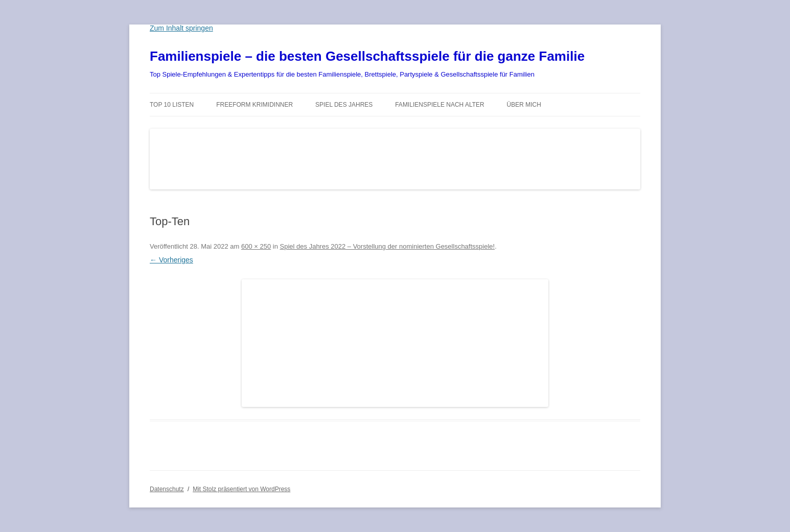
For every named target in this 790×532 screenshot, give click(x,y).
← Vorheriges (171, 260)
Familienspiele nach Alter (440, 105)
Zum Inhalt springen (181, 28)
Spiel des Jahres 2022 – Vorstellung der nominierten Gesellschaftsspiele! (388, 246)
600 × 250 (256, 246)
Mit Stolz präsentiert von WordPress (241, 489)
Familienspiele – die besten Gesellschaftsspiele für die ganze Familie (367, 56)
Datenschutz (167, 489)
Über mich (524, 105)
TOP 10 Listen (172, 105)
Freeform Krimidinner (254, 105)
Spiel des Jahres (344, 105)
